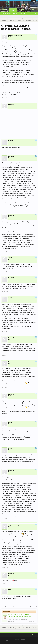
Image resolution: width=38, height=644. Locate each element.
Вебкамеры (31, 10)
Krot (10, 589)
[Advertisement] (19, 122)
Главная (4, 10)
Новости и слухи (23, 620)
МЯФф (10, 140)
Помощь (35, 635)
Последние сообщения (19, 14)
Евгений (11, 156)
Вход (34, 1)
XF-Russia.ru (9, 641)
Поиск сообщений (7, 14)
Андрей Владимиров (15, 35)
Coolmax (10, 620)
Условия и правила (26, 635)
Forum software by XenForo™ (19, 639)
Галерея (21, 10)
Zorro (10, 258)
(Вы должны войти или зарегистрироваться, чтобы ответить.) (21, 607)
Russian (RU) (5, 635)
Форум (13, 10)
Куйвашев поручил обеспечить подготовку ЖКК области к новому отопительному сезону (20, 616)
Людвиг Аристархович (16, 525)
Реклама (11, 104)
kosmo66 (11, 215)
